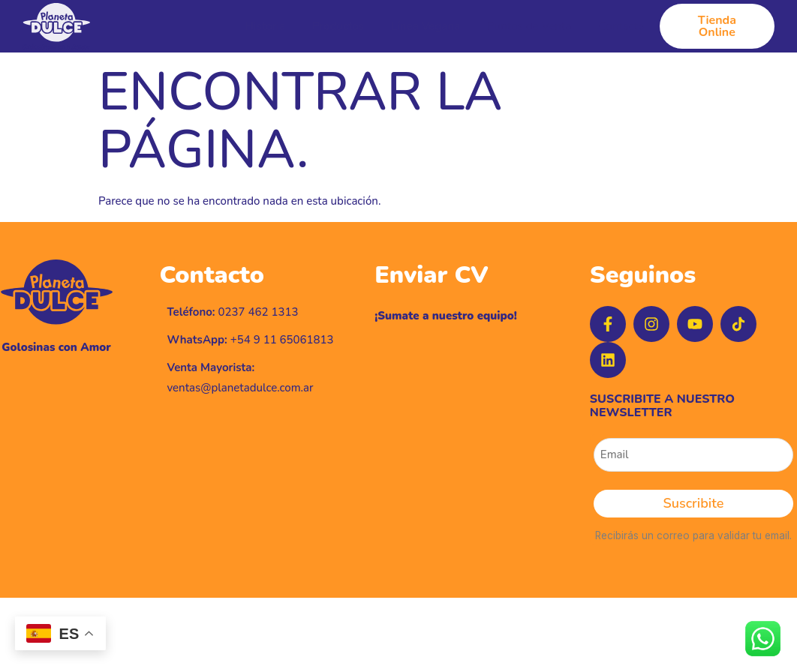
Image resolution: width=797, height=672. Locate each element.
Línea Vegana (426, 27)
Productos (337, 27)
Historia (265, 27)
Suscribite (694, 503)
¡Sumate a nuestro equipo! (446, 316)
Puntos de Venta (529, 27)
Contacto (621, 27)
